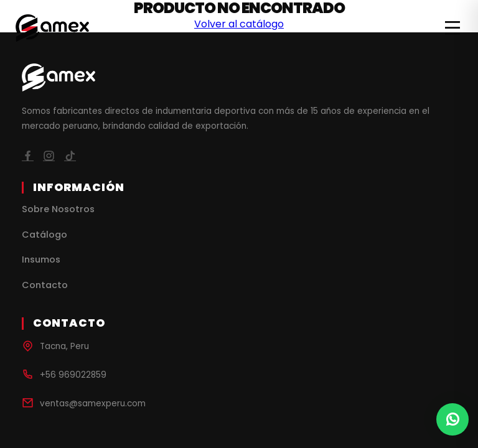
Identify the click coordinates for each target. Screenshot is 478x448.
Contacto (45, 285)
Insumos (41, 259)
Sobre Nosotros (58, 209)
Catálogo (45, 235)
